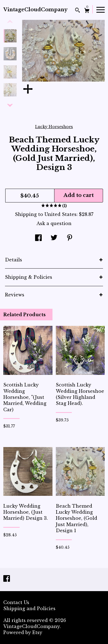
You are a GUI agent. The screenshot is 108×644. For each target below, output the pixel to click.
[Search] (77, 11)
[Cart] (87, 11)
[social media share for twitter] (54, 238)
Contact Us (16, 602)
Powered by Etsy (23, 632)
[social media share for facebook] (38, 238)
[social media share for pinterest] (70, 238)
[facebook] (7, 579)
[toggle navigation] (101, 9)
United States (60, 214)
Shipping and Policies (29, 608)
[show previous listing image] (10, 22)
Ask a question (54, 223)
